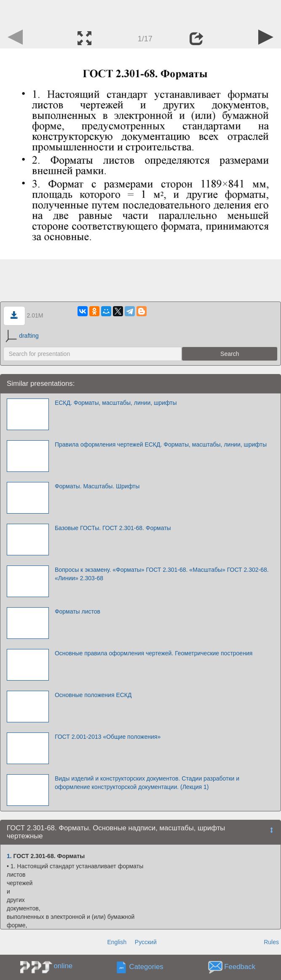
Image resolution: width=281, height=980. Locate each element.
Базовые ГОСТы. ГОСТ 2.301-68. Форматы (113, 528)
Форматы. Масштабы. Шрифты (97, 486)
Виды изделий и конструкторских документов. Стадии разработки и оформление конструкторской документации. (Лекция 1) (147, 783)
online (63, 966)
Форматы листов (78, 611)
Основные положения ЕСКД (93, 695)
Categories (146, 967)
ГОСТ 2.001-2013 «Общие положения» (108, 737)
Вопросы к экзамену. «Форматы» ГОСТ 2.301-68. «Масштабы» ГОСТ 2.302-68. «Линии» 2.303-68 (162, 574)
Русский (146, 942)
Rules (271, 942)
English (117, 942)
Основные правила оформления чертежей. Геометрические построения (154, 653)
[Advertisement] (141, 13)
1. (9, 856)
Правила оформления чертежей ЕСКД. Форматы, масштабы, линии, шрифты (161, 444)
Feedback (240, 967)
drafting (22, 336)
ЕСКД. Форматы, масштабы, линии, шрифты (116, 403)
